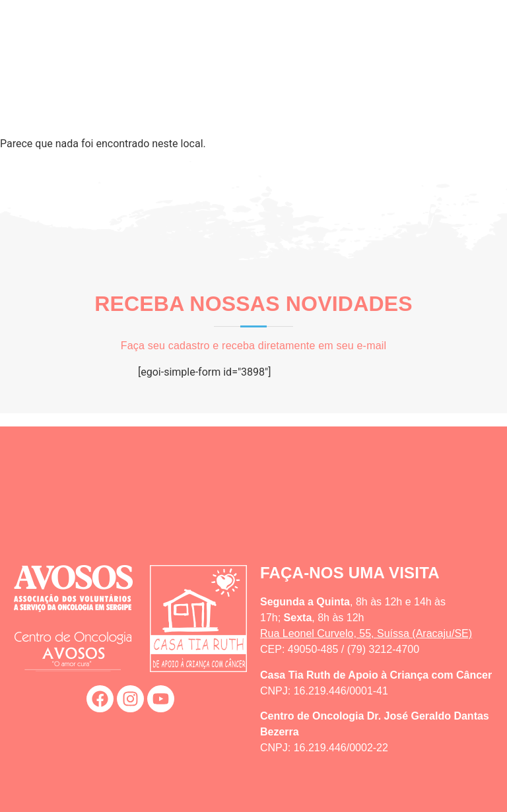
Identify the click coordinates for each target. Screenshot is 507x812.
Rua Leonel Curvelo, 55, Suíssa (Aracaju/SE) (366, 633)
